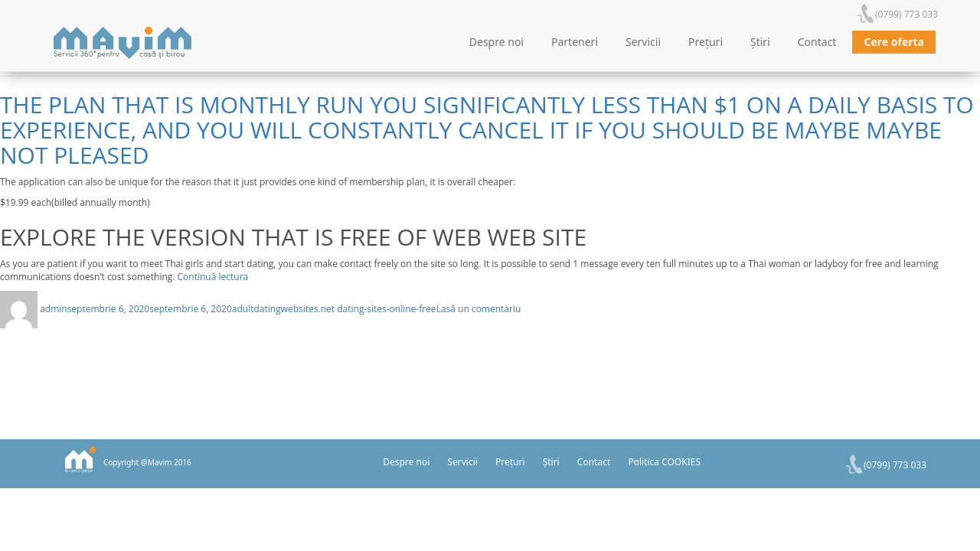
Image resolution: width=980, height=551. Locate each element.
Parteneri (575, 42)
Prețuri (706, 42)
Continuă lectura (213, 277)
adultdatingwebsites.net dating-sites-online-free (334, 309)
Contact (817, 42)
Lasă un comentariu (479, 309)
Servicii (643, 42)
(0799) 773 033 (906, 14)
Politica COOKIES (664, 462)
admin (54, 309)
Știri (760, 42)
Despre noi (497, 42)
